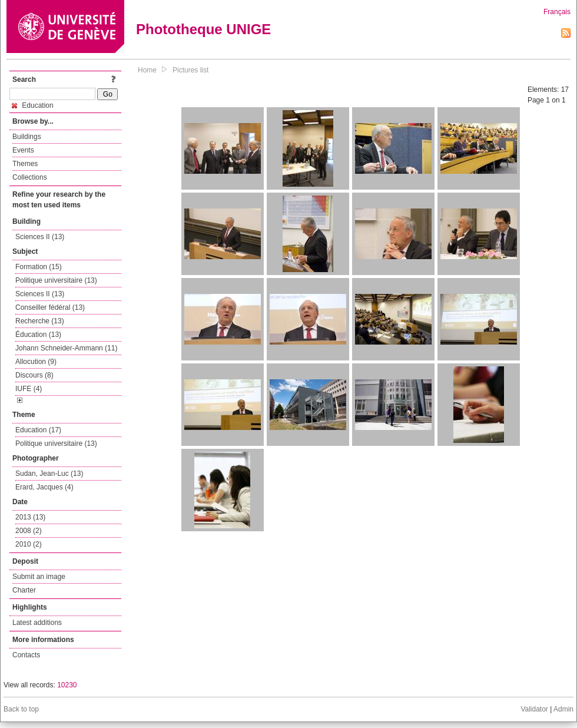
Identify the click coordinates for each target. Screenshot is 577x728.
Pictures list (190, 70)
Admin (563, 709)
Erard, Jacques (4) (44, 487)
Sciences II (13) (40, 237)
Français (557, 12)
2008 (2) (29, 531)
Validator (534, 709)
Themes (25, 164)
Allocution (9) (36, 362)
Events (23, 150)
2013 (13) (30, 517)
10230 (67, 685)
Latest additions (37, 623)
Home (147, 70)
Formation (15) (39, 267)
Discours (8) (34, 375)
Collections (30, 177)
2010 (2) (29, 544)
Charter (24, 590)
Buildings (27, 137)
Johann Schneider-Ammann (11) (66, 348)
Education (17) (38, 430)
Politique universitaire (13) (56, 280)
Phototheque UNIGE (203, 29)
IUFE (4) (29, 389)
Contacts (26, 655)
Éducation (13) (38, 335)
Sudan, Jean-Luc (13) (49, 474)
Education (33, 105)
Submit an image (39, 577)
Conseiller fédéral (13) (50, 307)
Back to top (21, 709)
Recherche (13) (40, 321)
